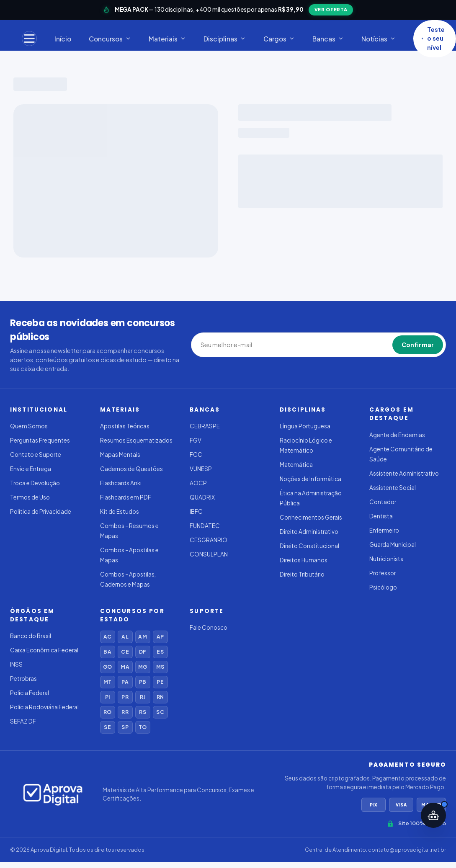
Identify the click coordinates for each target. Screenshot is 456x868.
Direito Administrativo (309, 532)
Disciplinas (225, 39)
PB (143, 682)
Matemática (296, 465)
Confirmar (418, 345)
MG (143, 667)
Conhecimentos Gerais (311, 517)
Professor (383, 573)
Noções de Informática (310, 479)
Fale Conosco (209, 627)
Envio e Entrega (31, 469)
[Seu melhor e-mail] (239, 345)
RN (160, 697)
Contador (383, 502)
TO (143, 727)
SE (107, 727)
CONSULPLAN (209, 554)
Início (63, 39)
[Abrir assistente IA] (433, 815)
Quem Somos (29, 426)
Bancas (328, 39)
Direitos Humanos (304, 560)
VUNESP (201, 469)
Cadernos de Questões (131, 469)
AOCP (198, 483)
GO (107, 667)
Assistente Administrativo (404, 473)
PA (125, 682)
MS (160, 667)
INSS (16, 664)
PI (107, 697)
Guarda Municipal (393, 545)
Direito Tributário (302, 574)
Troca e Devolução (35, 483)
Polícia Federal (30, 693)
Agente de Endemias (397, 435)
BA (107, 652)
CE (125, 652)
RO (107, 712)
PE (160, 682)
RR (125, 712)
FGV (196, 440)
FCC (196, 455)
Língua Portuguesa (305, 426)
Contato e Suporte (36, 455)
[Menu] (29, 39)
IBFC (196, 511)
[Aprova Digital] (53, 794)
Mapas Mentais (120, 455)
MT (107, 682)
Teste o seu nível (433, 39)
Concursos (110, 39)
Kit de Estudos (120, 511)
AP (160, 637)
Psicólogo (383, 587)
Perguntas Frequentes (40, 440)
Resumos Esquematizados (136, 440)
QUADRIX (202, 497)
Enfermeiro (384, 530)
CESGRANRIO (209, 540)
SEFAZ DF (23, 721)
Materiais (167, 39)
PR (125, 697)
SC (160, 712)
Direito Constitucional (309, 546)
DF (143, 652)
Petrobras (23, 679)
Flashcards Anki (121, 483)
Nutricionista (386, 559)
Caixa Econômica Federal (44, 650)
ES (160, 652)
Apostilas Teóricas (125, 426)
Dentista (381, 516)
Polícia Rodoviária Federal (44, 707)
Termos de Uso (30, 497)
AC (107, 637)
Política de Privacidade (41, 511)
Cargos (279, 39)
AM (142, 637)
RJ (143, 697)
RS (142, 712)
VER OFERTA (331, 9)
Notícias (379, 39)
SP (125, 727)
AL (125, 637)
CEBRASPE (205, 426)
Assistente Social (393, 488)
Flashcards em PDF (126, 497)
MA (125, 667)
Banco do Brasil (31, 636)
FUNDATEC (205, 526)
